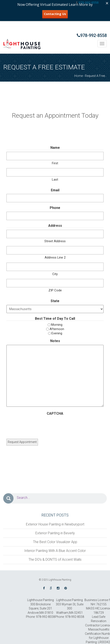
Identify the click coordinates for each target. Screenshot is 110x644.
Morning (57, 325)
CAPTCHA (55, 413)
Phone (55, 208)
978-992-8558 (92, 35)
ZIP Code (55, 290)
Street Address (55, 241)
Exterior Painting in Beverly (55, 533)
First (55, 163)
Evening (57, 333)
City (55, 274)
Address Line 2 (55, 257)
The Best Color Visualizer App (55, 542)
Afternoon (57, 329)
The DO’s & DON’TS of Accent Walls (55, 560)
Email (55, 190)
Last (55, 180)
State (55, 301)
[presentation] (39, 426)
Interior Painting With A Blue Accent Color (55, 551)
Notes (55, 341)
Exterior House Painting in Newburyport (55, 524)
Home (79, 76)
